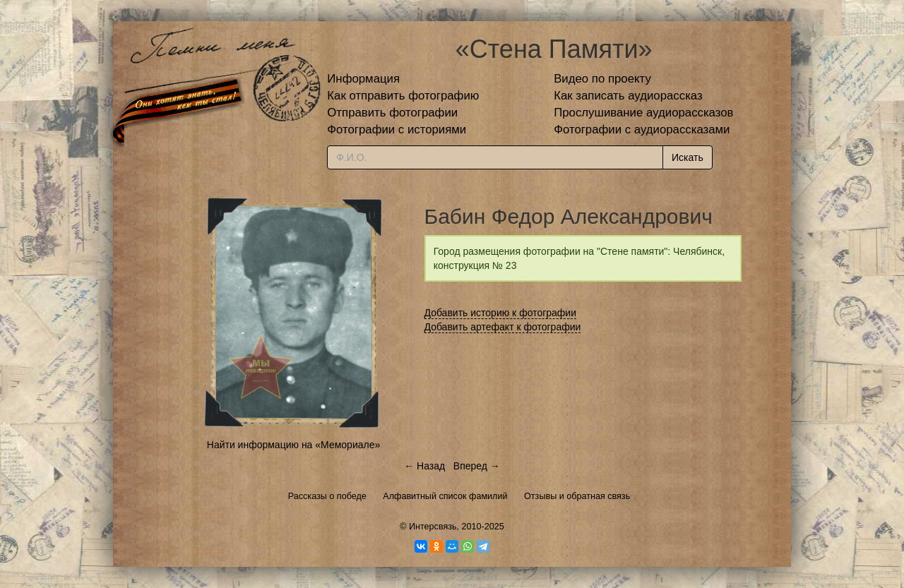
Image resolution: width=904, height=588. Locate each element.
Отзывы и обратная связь (577, 496)
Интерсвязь (433, 527)
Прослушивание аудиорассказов (643, 113)
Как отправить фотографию (403, 96)
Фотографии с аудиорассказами (642, 130)
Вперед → (477, 466)
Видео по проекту (602, 79)
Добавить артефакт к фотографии (503, 327)
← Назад (424, 466)
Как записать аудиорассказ (628, 96)
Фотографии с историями (397, 130)
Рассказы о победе (327, 496)
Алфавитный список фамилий (445, 496)
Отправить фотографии (392, 113)
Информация (363, 79)
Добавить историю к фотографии (501, 313)
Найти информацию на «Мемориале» (293, 445)
